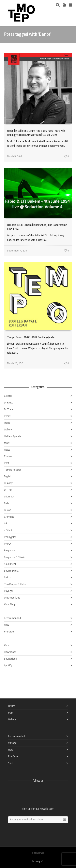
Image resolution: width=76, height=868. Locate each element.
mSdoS (8, 530)
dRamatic (9, 497)
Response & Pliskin (15, 557)
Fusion (8, 510)
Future (12, 706)
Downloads (10, 652)
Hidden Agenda (13, 436)
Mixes (7, 443)
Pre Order (9, 632)
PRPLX (8, 544)
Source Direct (11, 571)
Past (7, 463)
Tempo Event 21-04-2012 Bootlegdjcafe (31, 337)
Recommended (12, 618)
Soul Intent (10, 564)
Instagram (38, 791)
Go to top (37, 862)
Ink (6, 523)
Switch (8, 577)
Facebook (11, 791)
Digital (8, 476)
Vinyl (7, 645)
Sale (11, 763)
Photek (8, 456)
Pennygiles (10, 537)
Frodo (7, 423)
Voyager (9, 591)
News (7, 450)
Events (8, 416)
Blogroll (8, 396)
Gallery (8, 430)
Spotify (8, 665)
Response (10, 550)
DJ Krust (8, 403)
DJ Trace (9, 409)
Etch (6, 503)
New (6, 625)
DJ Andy (8, 483)
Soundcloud (11, 659)
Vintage (12, 743)
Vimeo (29, 791)
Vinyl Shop (10, 604)
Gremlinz (9, 517)
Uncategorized (12, 598)
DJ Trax (8, 490)
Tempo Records (13, 470)
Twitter (20, 791)
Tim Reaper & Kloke (15, 584)
